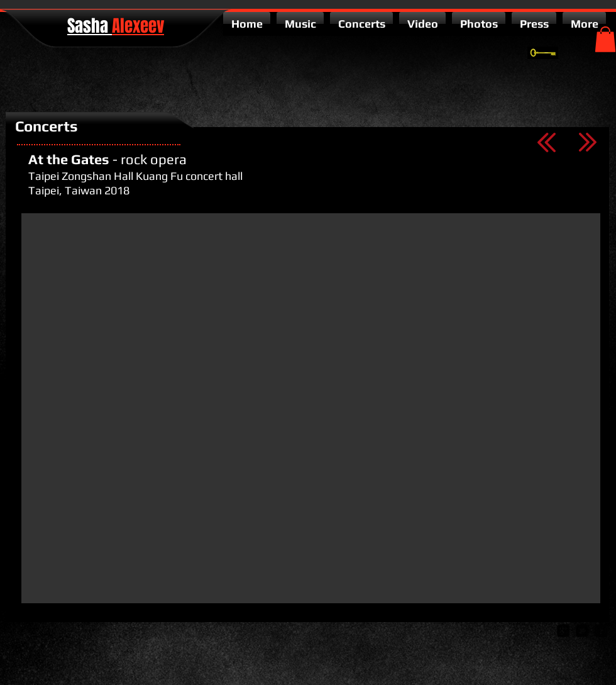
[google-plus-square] (563, 631)
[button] (605, 39)
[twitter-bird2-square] (582, 631)
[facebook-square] (601, 631)
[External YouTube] (311, 408)
